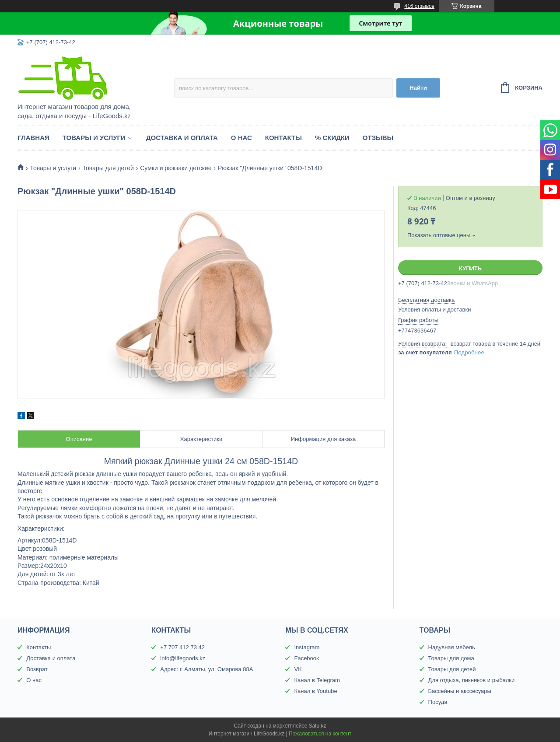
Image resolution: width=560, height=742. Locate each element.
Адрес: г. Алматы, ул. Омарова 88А (206, 669)
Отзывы (378, 138)
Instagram (307, 647)
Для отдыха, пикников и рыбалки (472, 680)
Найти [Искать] (418, 88)
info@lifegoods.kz (183, 658)
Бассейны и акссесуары (460, 691)
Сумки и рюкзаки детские (176, 168)
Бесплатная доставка (426, 300)
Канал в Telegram (317, 680)
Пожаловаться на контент (320, 734)
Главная (33, 138)
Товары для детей (108, 168)
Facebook (306, 658)
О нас (241, 138)
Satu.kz (317, 726)
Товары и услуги (94, 138)
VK (298, 669)
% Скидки (332, 138)
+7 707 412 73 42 (182, 647)
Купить (470, 268)
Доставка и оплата (182, 138)
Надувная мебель (452, 647)
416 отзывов (419, 6)
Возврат (37, 669)
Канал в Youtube (315, 691)
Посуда (438, 702)
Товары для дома (451, 658)
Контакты (283, 138)
